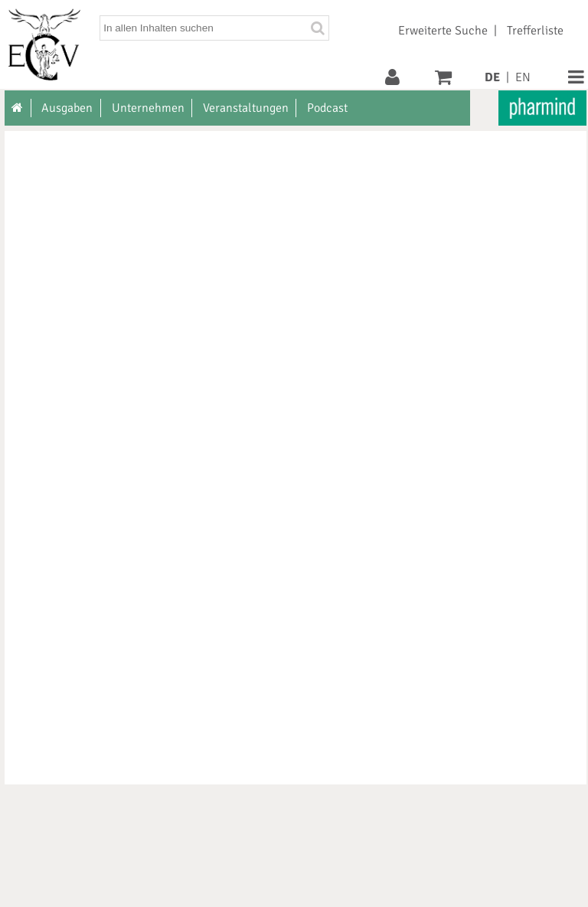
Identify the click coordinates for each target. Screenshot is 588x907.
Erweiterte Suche (443, 31)
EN (523, 77)
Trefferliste (535, 31)
